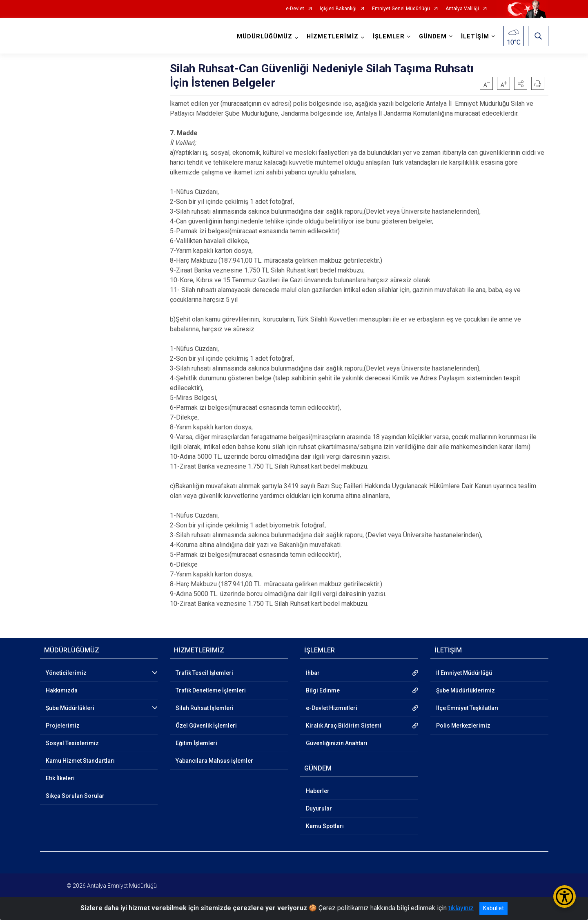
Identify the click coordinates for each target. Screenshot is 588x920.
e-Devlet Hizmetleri (332, 708)
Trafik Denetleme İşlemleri (211, 690)
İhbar (313, 673)
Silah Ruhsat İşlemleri (205, 708)
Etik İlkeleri (60, 778)
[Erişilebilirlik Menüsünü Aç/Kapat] (565, 897)
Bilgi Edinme (323, 690)
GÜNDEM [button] (433, 37)
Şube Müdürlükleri (70, 708)
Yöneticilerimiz (66, 673)
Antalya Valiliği (462, 9)
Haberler (318, 791)
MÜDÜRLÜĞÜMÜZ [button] (265, 37)
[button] (521, 83)
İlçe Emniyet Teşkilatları (467, 708)
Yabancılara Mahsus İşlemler (214, 761)
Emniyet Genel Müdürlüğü (401, 9)
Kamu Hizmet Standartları (80, 761)
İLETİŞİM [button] (475, 37)
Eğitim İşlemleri (196, 743)
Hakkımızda (62, 690)
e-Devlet (295, 9)
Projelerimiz (63, 726)
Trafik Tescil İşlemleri (204, 673)
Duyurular (319, 808)
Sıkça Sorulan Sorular (75, 796)
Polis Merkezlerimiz (463, 726)
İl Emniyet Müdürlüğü (464, 673)
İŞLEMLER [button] (389, 37)
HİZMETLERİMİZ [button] (333, 37)
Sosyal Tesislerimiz (72, 743)
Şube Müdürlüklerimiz (465, 690)
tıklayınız (461, 908)
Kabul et (493, 908)
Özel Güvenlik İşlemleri (206, 726)
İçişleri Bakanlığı (338, 9)
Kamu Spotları (325, 826)
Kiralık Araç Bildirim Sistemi (344, 726)
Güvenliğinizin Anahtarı (337, 743)
